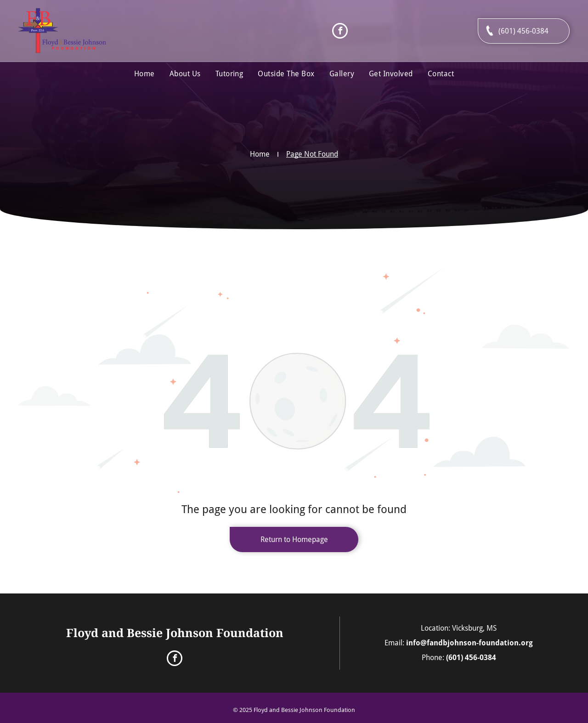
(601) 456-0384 (471, 658)
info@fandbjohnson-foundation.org (469, 643)
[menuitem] (144, 74)
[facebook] (340, 32)
